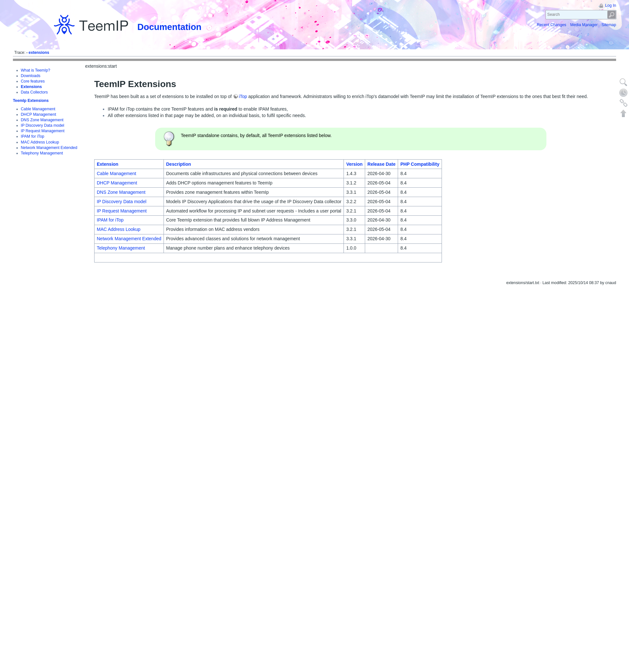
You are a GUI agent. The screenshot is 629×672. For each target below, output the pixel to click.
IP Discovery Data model (43, 117)
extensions (39, 53)
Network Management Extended (129, 239)
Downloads (31, 76)
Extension (108, 164)
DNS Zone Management (42, 112)
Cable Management (38, 101)
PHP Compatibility (420, 164)
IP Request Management (43, 123)
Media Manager (584, 25)
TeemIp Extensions (31, 94)
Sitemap (609, 25)
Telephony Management (121, 248)
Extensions (31, 87)
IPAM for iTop (33, 128)
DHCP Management (39, 106)
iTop (243, 96)
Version (354, 164)
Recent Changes (551, 25)
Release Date (381, 164)
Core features (33, 81)
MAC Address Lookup (40, 134)
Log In (611, 5)
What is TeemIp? (36, 70)
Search (612, 15)
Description (179, 164)
